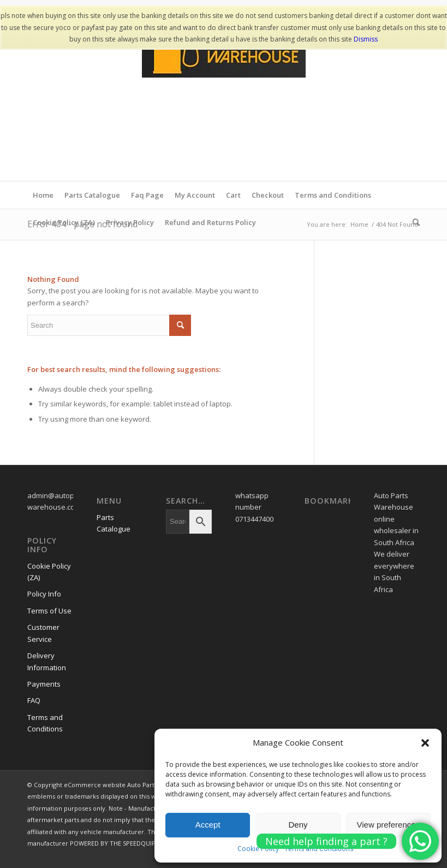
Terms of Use (49, 611)
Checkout (268, 195)
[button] (425, 743)
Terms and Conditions (333, 195)
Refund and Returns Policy (210, 222)
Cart (233, 195)
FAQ (34, 700)
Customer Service (43, 633)
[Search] (413, 222)
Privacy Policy (130, 222)
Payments (44, 684)
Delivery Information (47, 661)
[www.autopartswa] (224, 99)
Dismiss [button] (366, 39)
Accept (208, 825)
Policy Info (44, 594)
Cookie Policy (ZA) (64, 222)
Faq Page (147, 195)
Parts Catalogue (92, 195)
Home (43, 195)
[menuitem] (413, 222)
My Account (195, 195)
